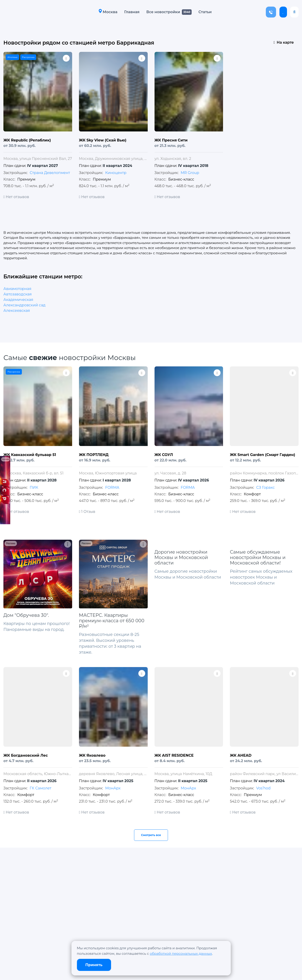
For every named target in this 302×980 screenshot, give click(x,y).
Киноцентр (116, 173)
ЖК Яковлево (92, 755)
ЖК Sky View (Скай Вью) (103, 140)
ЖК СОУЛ (164, 455)
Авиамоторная (17, 289)
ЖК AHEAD (241, 755)
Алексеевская (17, 311)
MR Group (190, 173)
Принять (94, 965)
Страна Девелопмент (50, 173)
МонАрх (113, 788)
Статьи (205, 12)
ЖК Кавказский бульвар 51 (30, 455)
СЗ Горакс (265, 487)
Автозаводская (18, 294)
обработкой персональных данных (181, 954)
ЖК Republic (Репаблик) (27, 140)
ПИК (34, 487)
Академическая (18, 300)
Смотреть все (151, 835)
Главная (132, 12)
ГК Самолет (40, 788)
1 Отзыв (87, 512)
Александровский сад (24, 305)
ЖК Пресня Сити (171, 140)
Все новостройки (163, 12)
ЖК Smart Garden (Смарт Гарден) (262, 455)
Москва (108, 12)
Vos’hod (263, 788)
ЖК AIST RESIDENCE (174, 755)
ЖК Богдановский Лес (26, 755)
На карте (284, 42)
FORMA (112, 487)
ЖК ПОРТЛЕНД (94, 455)
